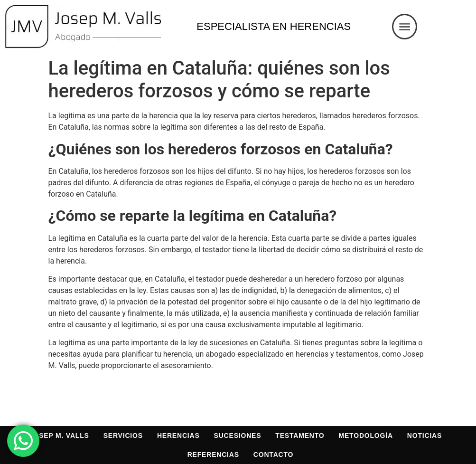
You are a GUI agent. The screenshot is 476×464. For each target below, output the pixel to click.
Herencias (178, 436)
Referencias (213, 455)
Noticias (425, 436)
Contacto (273, 455)
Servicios (123, 436)
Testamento (300, 436)
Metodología (366, 436)
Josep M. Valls (59, 436)
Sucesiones (238, 436)
